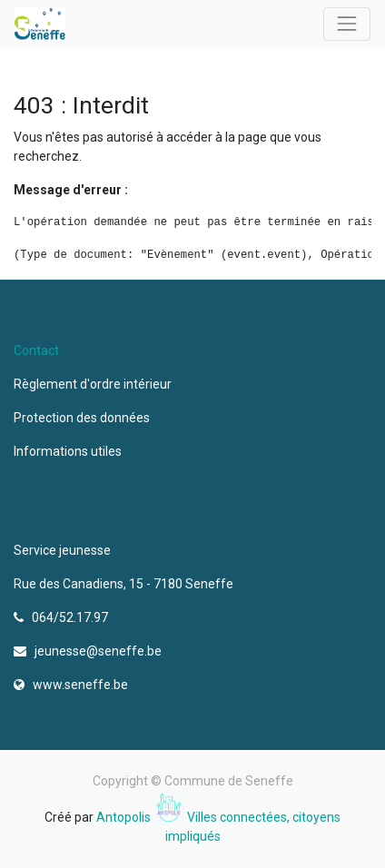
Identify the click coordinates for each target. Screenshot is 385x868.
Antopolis (125, 817)
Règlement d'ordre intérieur (93, 384)
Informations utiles (69, 451)
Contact (36, 350)
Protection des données (84, 418)
